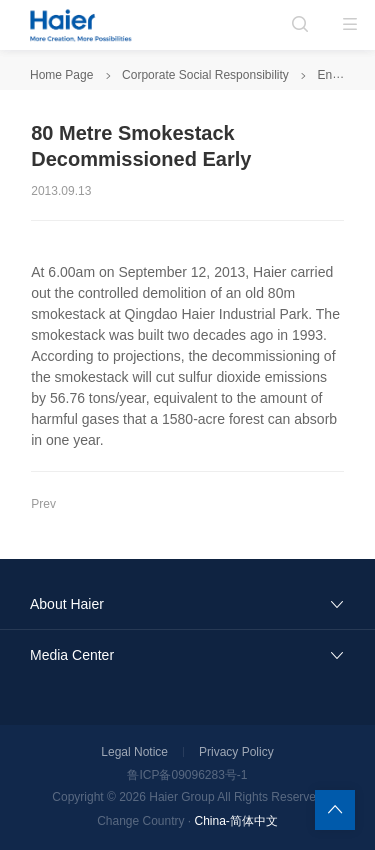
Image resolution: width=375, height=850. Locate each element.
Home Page (61, 75)
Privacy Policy (236, 752)
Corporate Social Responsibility (205, 75)
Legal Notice (134, 752)
